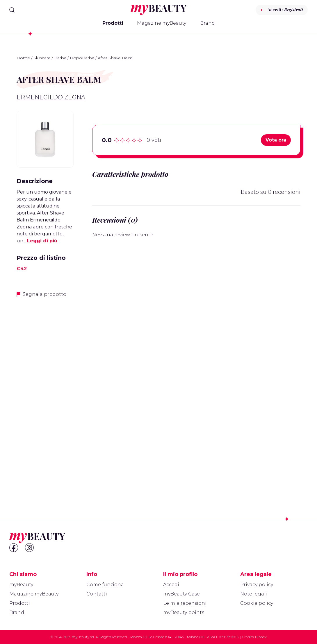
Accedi (171, 585)
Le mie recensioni (185, 603)
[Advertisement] (45, 394)
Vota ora (276, 140)
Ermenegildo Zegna (51, 97)
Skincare (42, 58)
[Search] (12, 10)
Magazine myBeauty (162, 23)
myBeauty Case (181, 594)
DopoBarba (82, 58)
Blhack (261, 637)
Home (23, 58)
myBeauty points (184, 612)
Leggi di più (42, 241)
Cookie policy (257, 603)
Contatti (97, 594)
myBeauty (21, 585)
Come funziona (105, 585)
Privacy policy (257, 585)
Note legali (254, 594)
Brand (208, 23)
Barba (60, 58)
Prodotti (113, 23)
